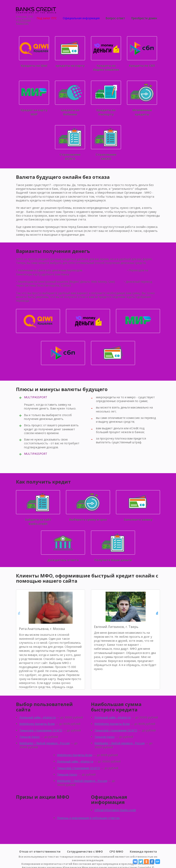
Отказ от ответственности (40, 851)
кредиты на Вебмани (70, 98)
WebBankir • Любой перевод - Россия (44, 743)
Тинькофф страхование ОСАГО (41, 730)
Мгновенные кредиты (142, 98)
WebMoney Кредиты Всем (37, 724)
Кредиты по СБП (142, 52)
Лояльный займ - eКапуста (37, 717)
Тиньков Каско (29, 737)
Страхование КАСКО (106, 143)
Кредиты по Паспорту (106, 98)
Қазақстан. (22, 23)
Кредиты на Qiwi (34, 52)
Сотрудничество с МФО (85, 851)
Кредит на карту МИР (34, 98)
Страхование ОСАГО (70, 143)
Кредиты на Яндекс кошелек (106, 54)
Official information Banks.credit (115, 810)
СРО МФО (116, 851)
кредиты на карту (70, 52)
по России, (25, 20)
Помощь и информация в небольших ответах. (88, 818)
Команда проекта (143, 851)
